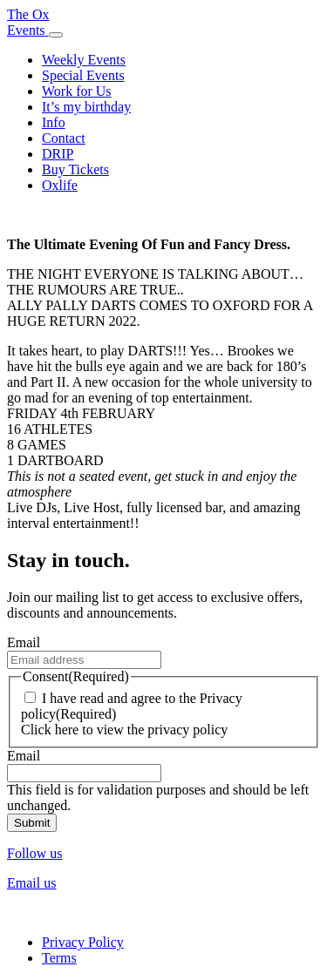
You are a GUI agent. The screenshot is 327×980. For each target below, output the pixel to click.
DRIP (58, 154)
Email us (31, 883)
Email (24, 642)
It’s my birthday (86, 107)
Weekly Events (84, 60)
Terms (59, 958)
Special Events (83, 75)
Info (54, 122)
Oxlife (60, 185)
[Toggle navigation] (56, 35)
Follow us (35, 853)
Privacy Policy (83, 942)
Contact (64, 138)
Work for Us (77, 91)
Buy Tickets (75, 169)
